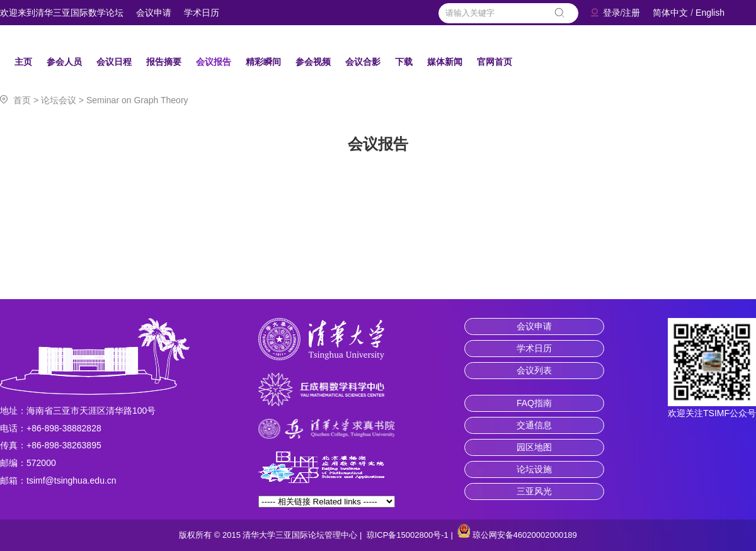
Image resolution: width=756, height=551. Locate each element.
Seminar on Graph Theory (137, 100)
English (710, 13)
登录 (612, 13)
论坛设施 (534, 469)
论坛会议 (59, 100)
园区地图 (534, 447)
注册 (631, 13)
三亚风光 (534, 491)
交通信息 (534, 425)
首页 (22, 100)
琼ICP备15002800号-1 (408, 535)
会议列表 (534, 370)
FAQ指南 (534, 403)
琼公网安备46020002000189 (525, 535)
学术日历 (202, 13)
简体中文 (670, 13)
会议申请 (154, 13)
